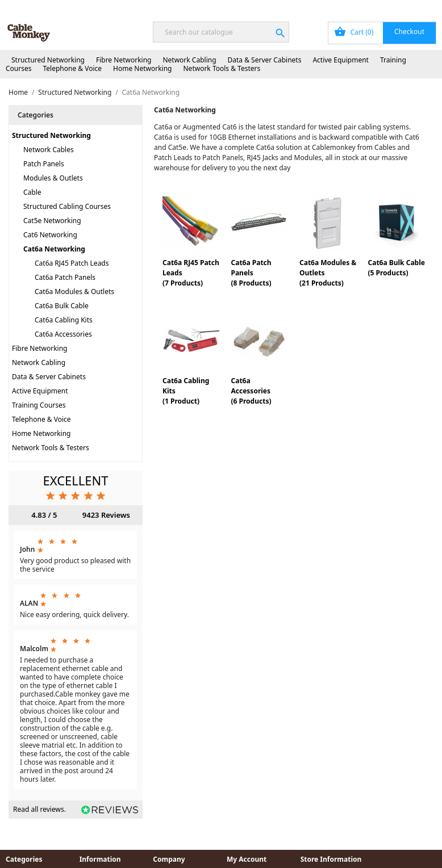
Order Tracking (276, 7)
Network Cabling (189, 60)
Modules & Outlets (53, 178)
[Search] (221, 32)
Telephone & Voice (72, 68)
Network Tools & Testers (222, 68)
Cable (32, 192)
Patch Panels (44, 164)
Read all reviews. (39, 809)
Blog (232, 7)
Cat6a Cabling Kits (64, 320)
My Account (332, 7)
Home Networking (142, 68)
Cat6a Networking (54, 249)
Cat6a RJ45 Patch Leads (72, 263)
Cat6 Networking (50, 235)
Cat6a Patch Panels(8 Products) (251, 273)
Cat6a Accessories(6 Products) (251, 391)
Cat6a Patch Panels (65, 277)
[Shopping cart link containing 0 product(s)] (382, 33)
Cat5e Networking (52, 221)
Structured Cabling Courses (67, 206)
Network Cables (49, 150)
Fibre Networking (124, 60)
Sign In (375, 7)
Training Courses (39, 405)
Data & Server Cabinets (265, 60)
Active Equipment (341, 60)
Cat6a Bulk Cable (62, 306)
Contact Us (416, 7)
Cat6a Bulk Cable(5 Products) (396, 268)
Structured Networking (48, 60)
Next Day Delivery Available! (64, 7)
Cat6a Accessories (63, 334)
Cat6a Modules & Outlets (74, 292)
